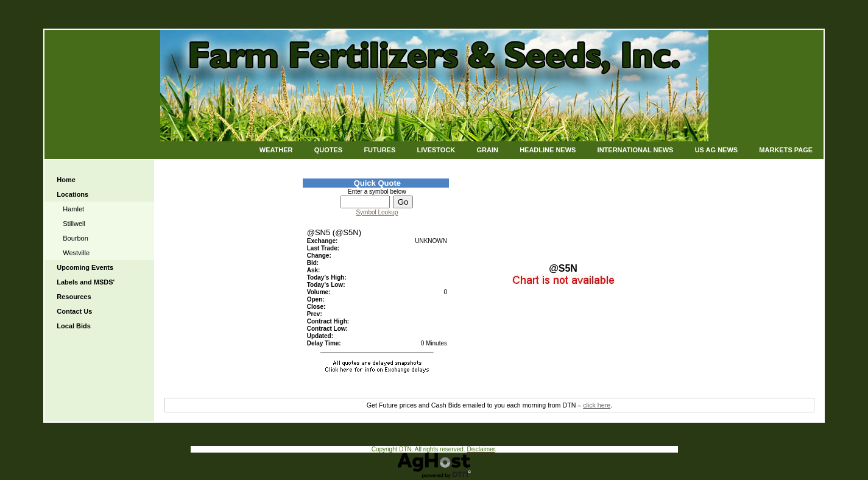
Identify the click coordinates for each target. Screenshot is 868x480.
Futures (379, 150)
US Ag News (717, 150)
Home (66, 180)
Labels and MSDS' (86, 282)
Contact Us (74, 311)
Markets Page (786, 150)
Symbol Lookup (377, 212)
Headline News (548, 150)
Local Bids (74, 326)
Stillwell (74, 224)
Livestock (436, 150)
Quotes (328, 150)
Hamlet (73, 209)
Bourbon (76, 238)
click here (597, 405)
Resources (74, 297)
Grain (487, 150)
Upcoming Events (85, 267)
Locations (72, 194)
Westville (76, 253)
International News (636, 150)
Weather (276, 150)
